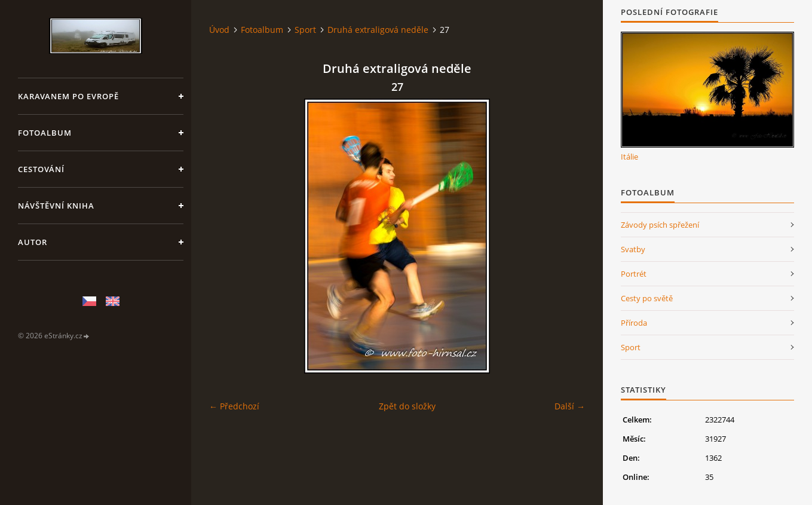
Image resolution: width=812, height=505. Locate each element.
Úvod (219, 30)
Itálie (629, 157)
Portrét (634, 274)
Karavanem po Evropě (68, 96)
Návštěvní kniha (56, 206)
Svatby (633, 249)
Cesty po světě (647, 298)
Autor (33, 242)
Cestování (41, 169)
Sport (305, 30)
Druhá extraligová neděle (378, 30)
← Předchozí (234, 406)
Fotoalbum (45, 133)
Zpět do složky (407, 406)
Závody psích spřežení (660, 225)
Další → (570, 406)
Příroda (634, 323)
